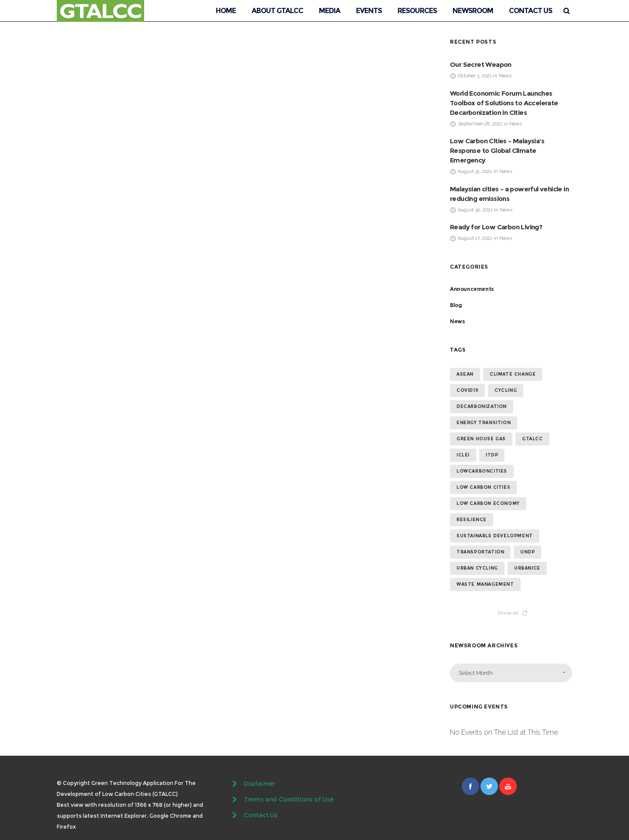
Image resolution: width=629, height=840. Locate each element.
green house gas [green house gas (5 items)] (481, 439)
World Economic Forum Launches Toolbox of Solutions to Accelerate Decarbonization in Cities (504, 103)
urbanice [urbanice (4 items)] (527, 568)
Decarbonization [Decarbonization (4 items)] (482, 406)
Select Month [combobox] (476, 673)
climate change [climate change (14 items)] (513, 374)
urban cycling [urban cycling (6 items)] (477, 568)
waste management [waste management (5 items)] (485, 584)
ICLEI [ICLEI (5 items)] (463, 455)
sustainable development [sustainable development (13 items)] (495, 536)
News (457, 321)
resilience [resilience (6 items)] (472, 520)
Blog (456, 305)
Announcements (472, 289)
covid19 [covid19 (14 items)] (467, 390)
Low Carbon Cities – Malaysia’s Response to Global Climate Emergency (497, 150)
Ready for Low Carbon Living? (496, 227)
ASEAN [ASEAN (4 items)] (465, 374)
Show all (512, 613)
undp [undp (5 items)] (527, 552)
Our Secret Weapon (481, 64)
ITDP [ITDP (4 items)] (492, 455)
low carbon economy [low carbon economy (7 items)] (488, 503)
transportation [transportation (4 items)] (480, 552)
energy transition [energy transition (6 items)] (484, 423)
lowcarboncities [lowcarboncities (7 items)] (482, 471)
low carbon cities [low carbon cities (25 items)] (483, 487)
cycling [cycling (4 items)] (506, 390)
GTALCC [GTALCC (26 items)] (532, 439)
